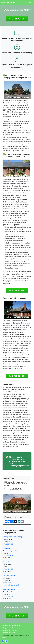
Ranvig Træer (7, 562)
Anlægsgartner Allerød (9, 628)
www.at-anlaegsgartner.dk (11, 585)
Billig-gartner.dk (8, 2)
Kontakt (4, 638)
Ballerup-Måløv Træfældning (12, 537)
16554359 (10, 596)
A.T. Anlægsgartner (9, 576)
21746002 (10, 555)
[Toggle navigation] (30, 2)
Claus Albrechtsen (9, 589)
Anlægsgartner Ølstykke (9, 630)
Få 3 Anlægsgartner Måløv (17, 19)
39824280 (10, 583)
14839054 (10, 569)
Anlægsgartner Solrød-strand (11, 626)
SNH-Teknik (7, 548)
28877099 (10, 544)
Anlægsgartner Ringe (8, 632)
